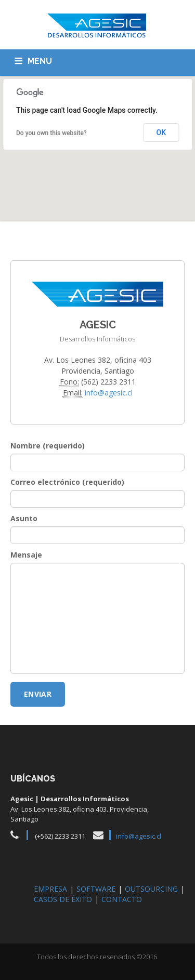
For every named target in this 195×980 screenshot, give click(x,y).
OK (161, 133)
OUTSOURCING (151, 889)
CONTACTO (122, 899)
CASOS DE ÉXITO (63, 899)
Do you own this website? (51, 133)
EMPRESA (50, 889)
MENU (40, 61)
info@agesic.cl (109, 393)
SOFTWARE (96, 889)
